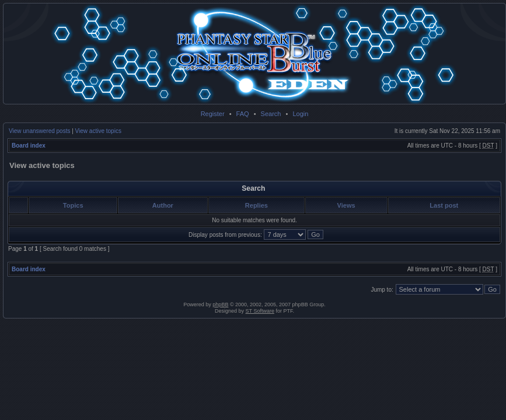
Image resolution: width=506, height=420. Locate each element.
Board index (29, 146)
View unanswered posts (39, 131)
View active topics (98, 131)
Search (271, 114)
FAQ (243, 114)
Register (213, 114)
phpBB (220, 304)
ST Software (260, 311)
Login (300, 114)
